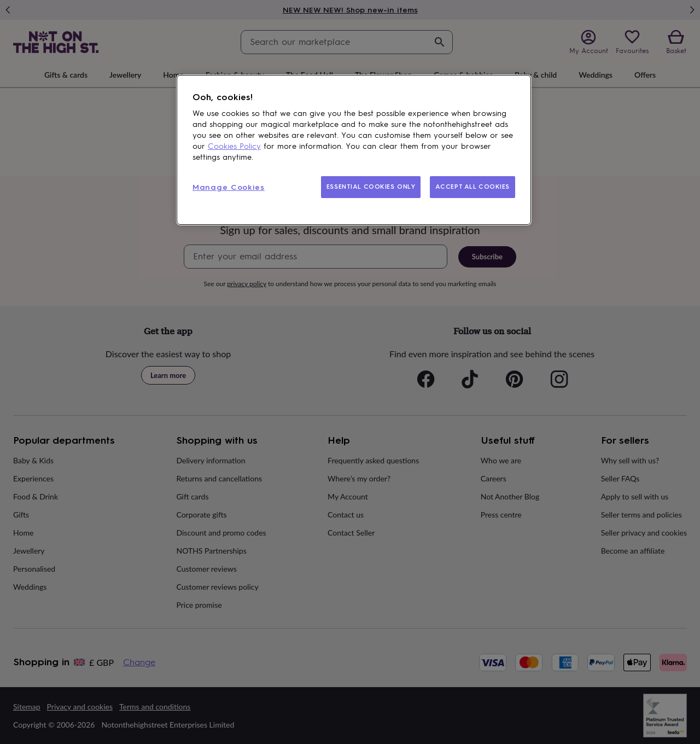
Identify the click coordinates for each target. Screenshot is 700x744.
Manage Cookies (229, 187)
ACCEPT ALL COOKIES (472, 187)
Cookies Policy (234, 146)
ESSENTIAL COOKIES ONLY (371, 187)
